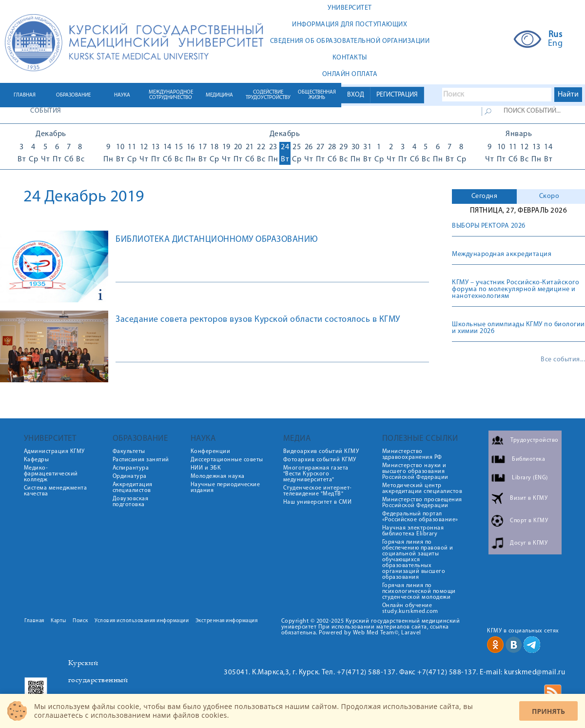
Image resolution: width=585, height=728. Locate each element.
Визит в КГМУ (529, 498)
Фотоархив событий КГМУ (320, 460)
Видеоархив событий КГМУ (321, 452)
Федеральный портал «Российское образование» (420, 517)
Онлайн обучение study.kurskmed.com (410, 609)
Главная (34, 621)
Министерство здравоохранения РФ (412, 454)
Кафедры (37, 460)
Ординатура (130, 476)
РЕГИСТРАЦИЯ (397, 95)
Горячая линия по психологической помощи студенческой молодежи (419, 591)
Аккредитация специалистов (133, 488)
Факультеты (129, 452)
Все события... (563, 360)
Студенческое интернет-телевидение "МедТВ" (318, 491)
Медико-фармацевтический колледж (51, 474)
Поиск (80, 621)
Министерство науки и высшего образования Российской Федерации (415, 472)
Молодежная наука (218, 476)
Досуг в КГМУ (529, 543)
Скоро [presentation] (549, 196)
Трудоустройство (535, 440)
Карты (58, 621)
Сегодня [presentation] (485, 196)
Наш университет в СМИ (318, 502)
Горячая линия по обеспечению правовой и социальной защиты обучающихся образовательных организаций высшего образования (418, 560)
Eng (556, 44)
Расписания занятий (141, 460)
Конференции (211, 452)
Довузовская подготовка (131, 502)
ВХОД (356, 95)
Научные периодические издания (225, 488)
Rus (556, 35)
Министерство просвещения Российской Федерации (422, 503)
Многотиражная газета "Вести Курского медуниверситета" (316, 474)
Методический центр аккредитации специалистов (422, 489)
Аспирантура (131, 468)
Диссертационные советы (227, 460)
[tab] (484, 197)
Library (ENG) (530, 478)
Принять (548, 711)
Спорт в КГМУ (529, 521)
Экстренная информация (227, 621)
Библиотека (528, 459)
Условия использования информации (142, 621)
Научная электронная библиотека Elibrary (413, 531)
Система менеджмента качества (56, 491)
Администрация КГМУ (54, 452)
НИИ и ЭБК (206, 468)
